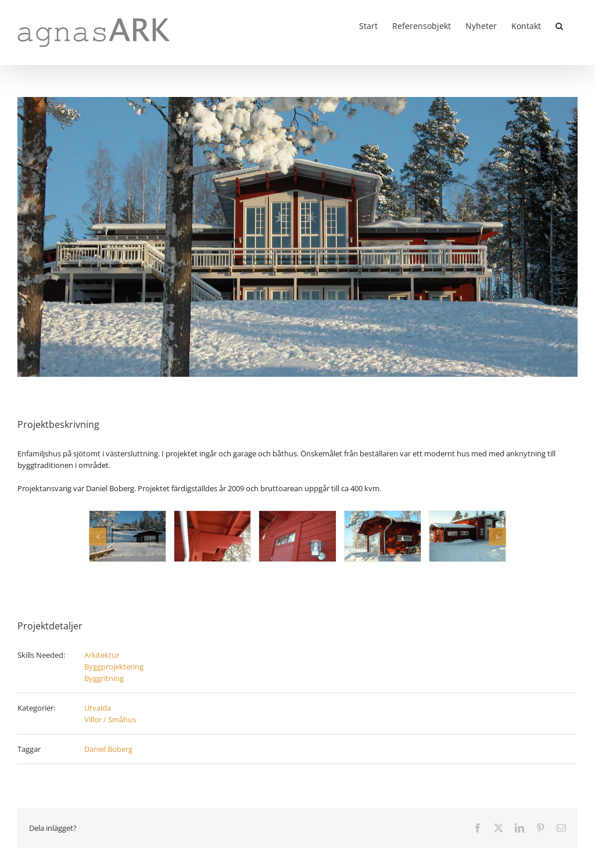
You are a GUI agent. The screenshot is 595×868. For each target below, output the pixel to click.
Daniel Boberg (108, 749)
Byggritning (104, 678)
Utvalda (98, 708)
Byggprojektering (114, 667)
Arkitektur (102, 655)
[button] (559, 25)
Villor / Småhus (110, 719)
